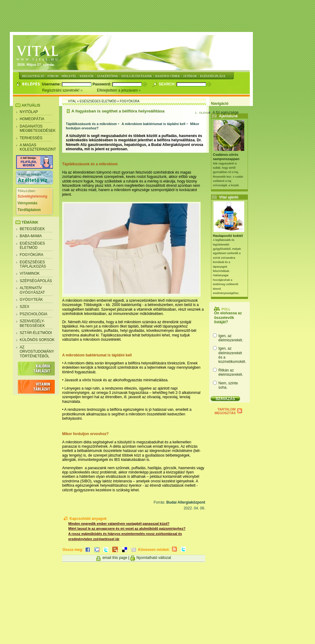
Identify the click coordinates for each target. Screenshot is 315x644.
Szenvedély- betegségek (32, 323)
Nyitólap (29, 112)
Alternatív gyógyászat (32, 290)
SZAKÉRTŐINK (108, 76)
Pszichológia (34, 314)
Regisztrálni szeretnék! (70, 90)
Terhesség (31, 138)
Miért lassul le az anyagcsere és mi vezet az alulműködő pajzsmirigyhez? (127, 528)
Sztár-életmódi (36, 333)
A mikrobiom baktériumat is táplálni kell (153, 124)
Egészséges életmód (32, 245)
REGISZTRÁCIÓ (33, 76)
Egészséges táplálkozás (33, 264)
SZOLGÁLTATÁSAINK (137, 76)
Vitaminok (30, 273)
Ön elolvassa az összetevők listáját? (228, 318)
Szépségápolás (36, 281)
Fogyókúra (32, 255)
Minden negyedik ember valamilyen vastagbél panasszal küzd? (119, 524)
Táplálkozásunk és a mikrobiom (91, 124)
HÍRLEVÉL (69, 76)
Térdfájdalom (29, 210)
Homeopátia (32, 119)
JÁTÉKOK (190, 76)
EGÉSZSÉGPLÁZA (213, 76)
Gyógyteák (31, 300)
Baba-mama (31, 236)
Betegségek (32, 229)
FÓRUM (53, 76)
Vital (72, 101)
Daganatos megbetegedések (38, 128)
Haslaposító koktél (228, 236)
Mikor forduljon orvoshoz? (85, 434)
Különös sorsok (37, 340)
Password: (102, 84)
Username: (52, 84)
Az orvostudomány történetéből (37, 352)
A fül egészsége (226, 112)
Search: (168, 84)
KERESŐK (87, 76)
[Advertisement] (157, 16)
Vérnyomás (28, 203)
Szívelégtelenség (32, 196)
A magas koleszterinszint (38, 147)
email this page (115, 558)
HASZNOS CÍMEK (167, 76)
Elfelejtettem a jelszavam (119, 90)
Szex (24, 307)
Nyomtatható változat (154, 558)
